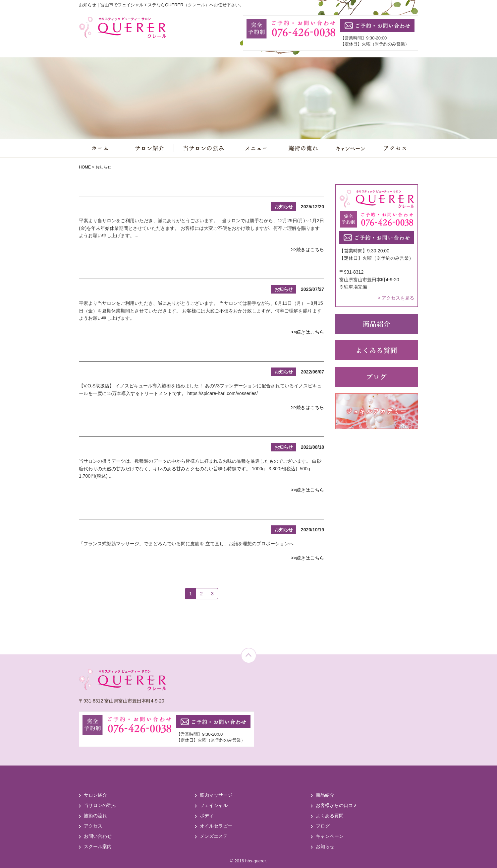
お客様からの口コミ (337, 805)
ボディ (207, 816)
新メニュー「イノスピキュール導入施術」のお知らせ (177, 354)
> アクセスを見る (396, 298)
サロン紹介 (95, 795)
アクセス (93, 826)
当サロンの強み (100, 805)
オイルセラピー (216, 826)
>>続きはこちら (307, 249)
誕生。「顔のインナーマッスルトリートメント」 (169, 512)
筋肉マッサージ (216, 795)
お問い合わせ (98, 836)
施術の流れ (95, 816)
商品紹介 (325, 795)
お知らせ (325, 846)
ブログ (323, 826)
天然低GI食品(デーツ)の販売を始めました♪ (157, 430)
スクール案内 (98, 846)
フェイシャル (214, 805)
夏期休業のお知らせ (115, 272)
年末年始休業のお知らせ (123, 189)
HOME (85, 167)
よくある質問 (330, 816)
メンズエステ (214, 836)
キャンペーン (330, 836)
